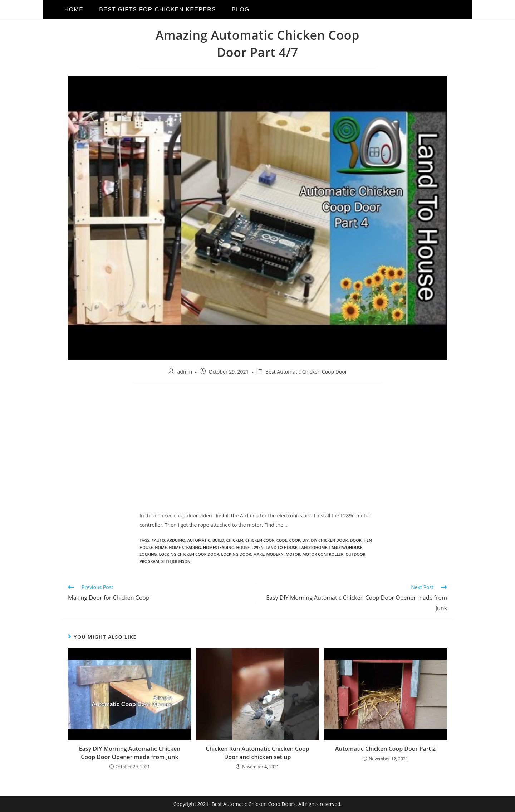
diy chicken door (329, 540)
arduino (176, 540)
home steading (185, 547)
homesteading (219, 547)
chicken (235, 540)
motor (293, 554)
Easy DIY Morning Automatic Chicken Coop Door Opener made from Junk (130, 753)
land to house (281, 547)
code (282, 540)
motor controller (323, 554)
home (161, 547)
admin (185, 372)
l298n (258, 547)
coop (295, 540)
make (259, 554)
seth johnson (176, 561)
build (218, 540)
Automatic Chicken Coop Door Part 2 (385, 749)
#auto (158, 540)
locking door (236, 554)
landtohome (313, 547)
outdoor (355, 554)
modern (275, 554)
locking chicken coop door (189, 554)
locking (148, 554)
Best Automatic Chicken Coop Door (306, 372)
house (243, 547)
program (149, 561)
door (356, 540)
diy (305, 540)
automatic (199, 540)
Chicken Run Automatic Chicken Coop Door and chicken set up (257, 753)
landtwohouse (346, 547)
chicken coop (260, 540)
